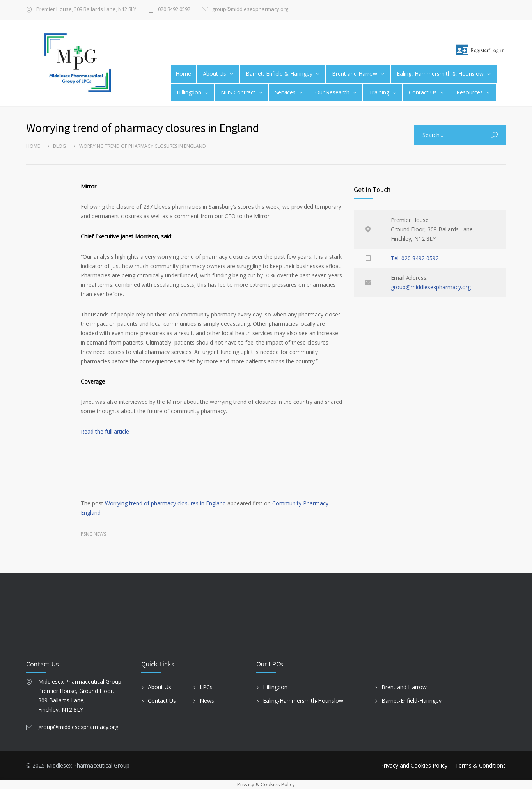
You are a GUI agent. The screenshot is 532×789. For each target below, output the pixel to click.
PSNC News (93, 534)
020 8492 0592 (174, 10)
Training (379, 92)
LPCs (206, 687)
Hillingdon (189, 92)
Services (285, 92)
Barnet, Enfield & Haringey (279, 74)
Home (183, 74)
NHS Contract (238, 92)
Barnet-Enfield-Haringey (411, 701)
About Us (215, 74)
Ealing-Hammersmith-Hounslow (303, 701)
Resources (470, 92)
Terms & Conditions (481, 765)
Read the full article (105, 431)
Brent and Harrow (355, 74)
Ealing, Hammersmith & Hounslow (440, 74)
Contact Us (423, 92)
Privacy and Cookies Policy (414, 765)
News (207, 701)
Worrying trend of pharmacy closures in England (165, 503)
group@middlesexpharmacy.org (250, 10)
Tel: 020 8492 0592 (415, 258)
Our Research (332, 92)
